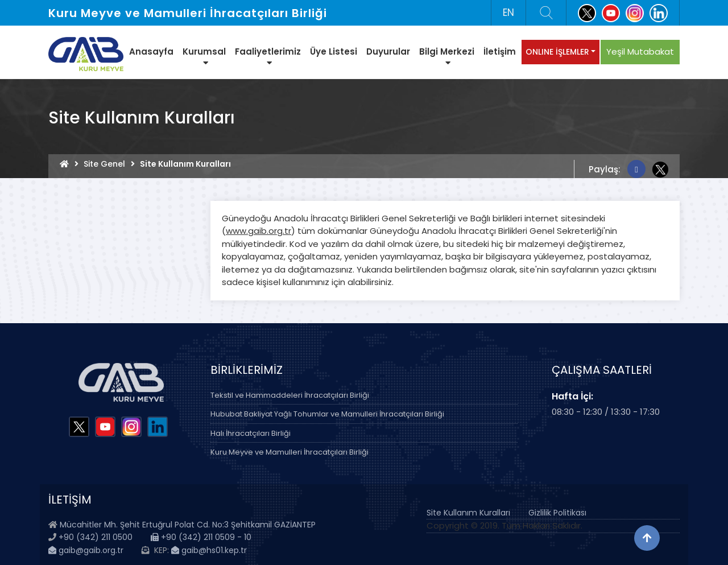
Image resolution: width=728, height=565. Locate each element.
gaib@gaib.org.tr (86, 550)
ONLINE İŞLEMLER (557, 52)
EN (508, 13)
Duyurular (388, 51)
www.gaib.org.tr (258, 231)
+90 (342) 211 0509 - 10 (201, 537)
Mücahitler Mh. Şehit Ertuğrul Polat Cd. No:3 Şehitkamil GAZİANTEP (188, 525)
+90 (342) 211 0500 (96, 537)
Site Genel (104, 164)
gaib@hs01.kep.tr (209, 550)
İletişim (500, 51)
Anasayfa (151, 51)
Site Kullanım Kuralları (468, 513)
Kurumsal (204, 56)
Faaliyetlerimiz (268, 56)
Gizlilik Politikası (557, 513)
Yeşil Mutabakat (640, 51)
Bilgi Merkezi (447, 56)
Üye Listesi (334, 51)
